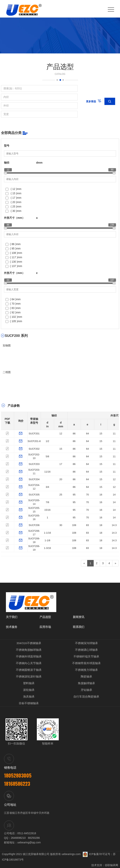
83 (87, 525)
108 (74, 525)
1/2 (47, 441)
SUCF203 (34, 464)
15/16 (47, 510)
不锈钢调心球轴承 (86, 650)
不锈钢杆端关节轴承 (86, 656)
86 (74, 434)
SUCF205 (34, 495)
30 (61, 525)
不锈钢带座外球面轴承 (86, 663)
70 (87, 495)
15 (101, 434)
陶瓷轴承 (86, 676)
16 (101, 495)
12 (61, 434)
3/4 (47, 487)
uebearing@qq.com (29, 842)
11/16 (47, 472)
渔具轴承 (29, 697)
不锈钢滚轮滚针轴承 (29, 676)
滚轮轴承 (29, 690)
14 (114, 495)
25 (61, 495)
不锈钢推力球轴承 (86, 670)
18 (101, 525)
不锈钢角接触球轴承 (29, 650)
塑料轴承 (29, 683)
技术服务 (12, 627)
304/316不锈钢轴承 (29, 643)
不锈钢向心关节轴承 (29, 663)
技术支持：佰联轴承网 (105, 865)
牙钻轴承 (86, 690)
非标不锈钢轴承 (29, 703)
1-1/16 (47, 533)
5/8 (47, 456)
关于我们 (12, 617)
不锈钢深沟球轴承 (86, 643)
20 (61, 479)
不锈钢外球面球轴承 (29, 656)
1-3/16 (47, 548)
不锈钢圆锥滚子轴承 (29, 670)
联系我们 (79, 627)
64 (87, 434)
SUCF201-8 (34, 441)
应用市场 (45, 627)
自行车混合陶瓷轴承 (86, 697)
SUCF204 (34, 479)
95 (74, 495)
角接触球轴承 (86, 683)
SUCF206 (34, 525)
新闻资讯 (79, 617)
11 (114, 434)
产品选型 (45, 617)
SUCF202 (34, 449)
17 (61, 464)
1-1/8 (48, 540)
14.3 (114, 525)
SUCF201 (34, 434)
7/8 (47, 502)
